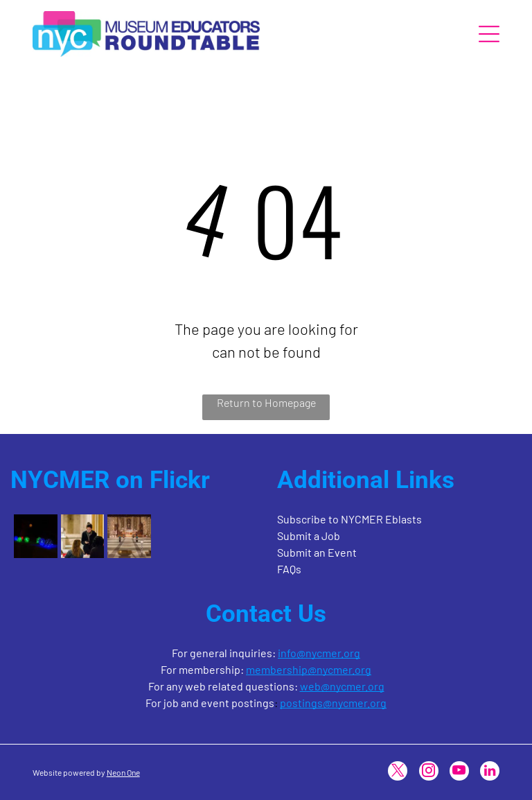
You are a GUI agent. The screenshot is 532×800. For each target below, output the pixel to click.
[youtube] (459, 773)
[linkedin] (490, 773)
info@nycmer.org (319, 653)
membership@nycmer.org (309, 669)
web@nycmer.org (342, 686)
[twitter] (398, 773)
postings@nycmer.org (333, 703)
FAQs (289, 569)
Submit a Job (309, 536)
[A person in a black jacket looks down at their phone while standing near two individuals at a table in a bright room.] (82, 536)
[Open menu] (489, 34)
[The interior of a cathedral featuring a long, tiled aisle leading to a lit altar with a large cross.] (129, 536)
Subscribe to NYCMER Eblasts (349, 519)
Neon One (123, 772)
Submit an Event (317, 552)
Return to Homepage (266, 402)
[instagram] (429, 773)
